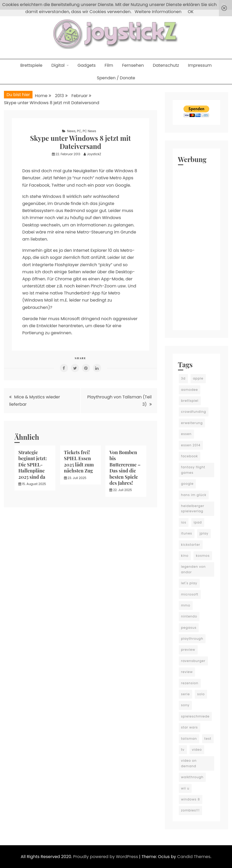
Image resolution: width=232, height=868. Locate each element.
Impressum (200, 65)
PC (79, 131)
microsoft (190, 594)
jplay (204, 533)
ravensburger (193, 661)
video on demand (189, 763)
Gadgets (87, 65)
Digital (58, 65)
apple (198, 378)
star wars (190, 727)
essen (186, 434)
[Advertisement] (197, 246)
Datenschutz (166, 65)
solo (201, 694)
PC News (89, 131)
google (187, 484)
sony (185, 705)
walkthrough (192, 777)
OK (191, 12)
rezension (190, 683)
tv (183, 750)
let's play (189, 583)
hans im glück (194, 495)
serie (186, 694)
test (208, 739)
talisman (189, 739)
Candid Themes (194, 857)
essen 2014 (191, 445)
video (197, 750)
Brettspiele (31, 65)
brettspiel (190, 401)
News (71, 131)
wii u (185, 788)
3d (183, 378)
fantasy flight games (193, 470)
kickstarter (191, 545)
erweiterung (192, 423)
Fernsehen (133, 65)
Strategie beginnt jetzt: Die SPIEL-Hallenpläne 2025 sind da (33, 465)
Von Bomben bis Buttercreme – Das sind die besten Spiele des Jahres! (125, 468)
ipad (198, 522)
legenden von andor (193, 569)
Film (109, 65)
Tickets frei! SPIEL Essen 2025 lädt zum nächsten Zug (79, 461)
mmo (186, 605)
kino (185, 556)
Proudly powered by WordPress (106, 857)
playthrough (192, 639)
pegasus (189, 628)
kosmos (203, 556)
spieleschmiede (195, 716)
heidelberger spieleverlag (193, 508)
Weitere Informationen (158, 12)
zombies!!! (190, 810)
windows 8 (191, 799)
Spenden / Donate (116, 78)
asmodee (190, 390)
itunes (187, 533)
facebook (190, 456)
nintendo (189, 616)
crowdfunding (194, 412)
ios (184, 522)
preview (188, 650)
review (187, 672)
